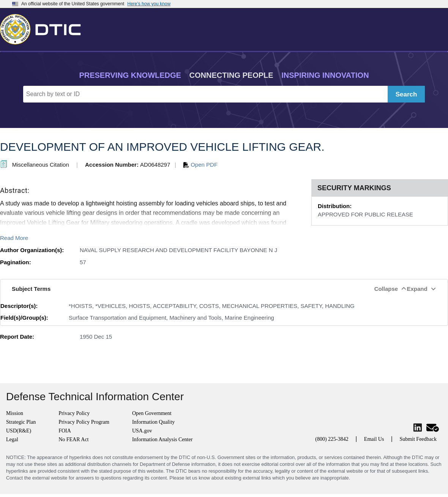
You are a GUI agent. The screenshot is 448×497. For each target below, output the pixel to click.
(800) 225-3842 (332, 439)
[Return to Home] (44, 28)
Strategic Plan (21, 422)
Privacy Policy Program (84, 422)
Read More (14, 238)
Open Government (152, 413)
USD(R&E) (19, 431)
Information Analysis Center (162, 439)
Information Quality (153, 422)
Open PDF (200, 165)
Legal (12, 439)
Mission (15, 413)
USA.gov (142, 431)
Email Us (374, 439)
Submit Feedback (418, 439)
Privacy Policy (74, 413)
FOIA (65, 431)
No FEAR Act (73, 439)
